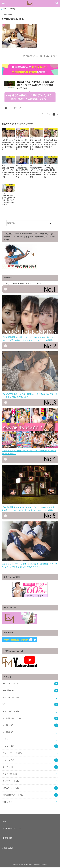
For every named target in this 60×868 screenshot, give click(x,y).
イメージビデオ (11, 712)
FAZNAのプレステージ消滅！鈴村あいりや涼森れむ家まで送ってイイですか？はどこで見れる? (30, 395)
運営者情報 (7, 839)
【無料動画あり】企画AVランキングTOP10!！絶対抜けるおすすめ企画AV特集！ (30, 451)
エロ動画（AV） (12, 719)
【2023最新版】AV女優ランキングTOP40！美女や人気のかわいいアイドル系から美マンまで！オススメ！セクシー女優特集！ (30, 338)
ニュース (8, 761)
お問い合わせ (8, 849)
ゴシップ (8, 747)
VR (6, 705)
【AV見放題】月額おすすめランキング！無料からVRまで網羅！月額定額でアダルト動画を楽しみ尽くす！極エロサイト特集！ (30, 508)
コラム (7, 740)
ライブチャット (11, 782)
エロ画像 (8, 733)
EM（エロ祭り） (29, 865)
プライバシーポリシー (12, 829)
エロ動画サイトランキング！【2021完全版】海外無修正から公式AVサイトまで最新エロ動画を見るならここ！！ (30, 565)
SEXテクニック (11, 698)
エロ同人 (8, 726)
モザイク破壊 (10, 775)
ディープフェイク (12, 754)
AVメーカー (10, 684)
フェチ (8, 768)
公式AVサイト (11, 789)
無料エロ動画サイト (13, 796)
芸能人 (7, 803)
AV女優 (8, 691)
